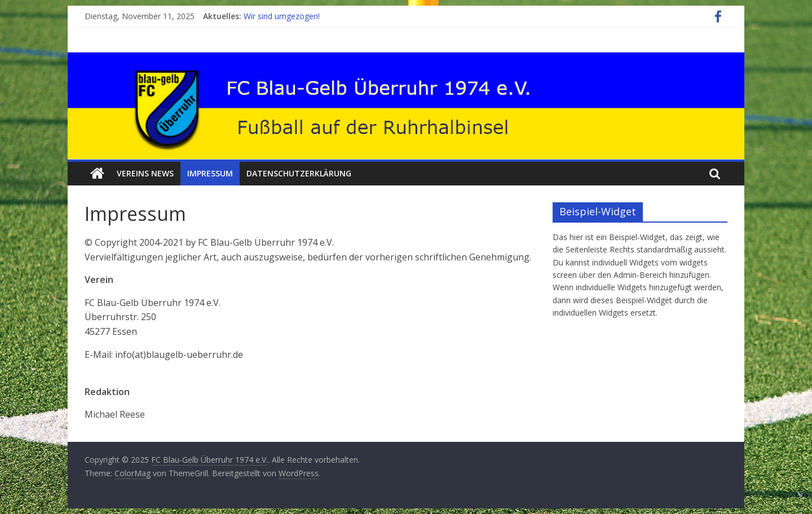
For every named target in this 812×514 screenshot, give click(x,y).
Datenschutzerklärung (299, 173)
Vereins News (145, 173)
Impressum (210, 173)
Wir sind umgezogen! (282, 16)
